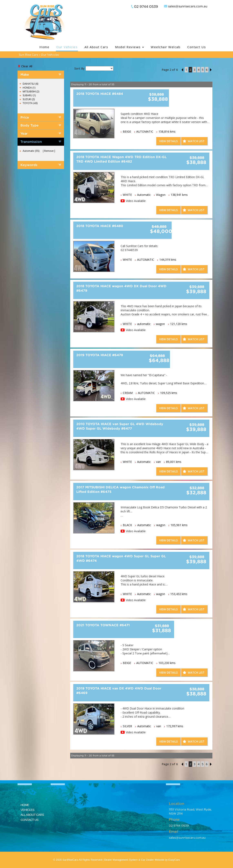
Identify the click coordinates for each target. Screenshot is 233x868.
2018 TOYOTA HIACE (100, 94)
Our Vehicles (67, 47)
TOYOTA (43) (30, 103)
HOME (25, 805)
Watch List (196, 141)
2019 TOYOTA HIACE (100, 355)
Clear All (27, 66)
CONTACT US (29, 820)
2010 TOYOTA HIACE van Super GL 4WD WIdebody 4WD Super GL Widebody (120, 426)
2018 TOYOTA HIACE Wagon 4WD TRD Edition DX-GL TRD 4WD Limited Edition (121, 159)
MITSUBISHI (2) (31, 91)
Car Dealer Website (153, 860)
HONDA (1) (29, 88)
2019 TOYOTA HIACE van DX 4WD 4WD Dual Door (119, 691)
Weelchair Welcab (166, 47)
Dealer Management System (121, 860)
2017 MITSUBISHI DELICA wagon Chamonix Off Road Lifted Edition (120, 489)
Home (44, 47)
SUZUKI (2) (29, 99)
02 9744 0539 (146, 7)
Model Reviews (129, 47)
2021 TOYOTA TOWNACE (103, 625)
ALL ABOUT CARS (32, 815)
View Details (168, 141)
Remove (49, 151)
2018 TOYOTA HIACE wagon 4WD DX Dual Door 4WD (121, 288)
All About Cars (96, 47)
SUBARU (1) (29, 95)
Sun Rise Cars (28, 55)
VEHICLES (27, 810)
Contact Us (197, 47)
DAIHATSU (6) (30, 84)
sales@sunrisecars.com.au (188, 6)
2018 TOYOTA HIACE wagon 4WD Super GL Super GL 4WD (121, 558)
